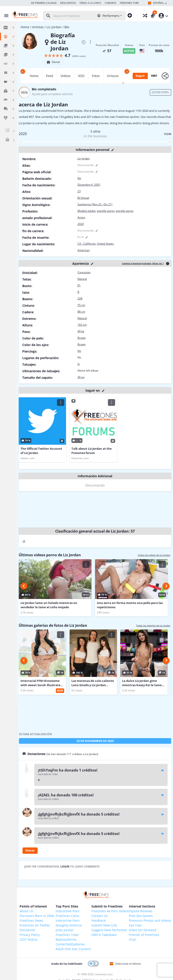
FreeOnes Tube (67, 935)
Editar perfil (160, 92)
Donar (53, 62)
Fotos (96, 76)
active (129, 51)
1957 (154, 76)
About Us (26, 911)
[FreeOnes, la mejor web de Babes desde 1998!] (24, 16)
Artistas (38, 27)
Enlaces (113, 76)
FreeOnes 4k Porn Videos (110, 911)
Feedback (99, 920)
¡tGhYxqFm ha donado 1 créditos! (68, 770)
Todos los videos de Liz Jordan (154, 555)
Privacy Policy (30, 935)
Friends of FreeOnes (144, 935)
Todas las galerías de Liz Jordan (153, 625)
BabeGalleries (66, 939)
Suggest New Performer (109, 930)
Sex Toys (135, 925)
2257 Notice (28, 939)
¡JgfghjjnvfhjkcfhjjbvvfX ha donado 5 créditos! (79, 814)
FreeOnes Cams (67, 916)
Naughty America (69, 925)
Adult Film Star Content (73, 949)
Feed (50, 76)
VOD (81, 76)
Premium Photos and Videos (150, 920)
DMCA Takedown (104, 935)
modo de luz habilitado (67, 964)
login (65, 867)
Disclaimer (28, 930)
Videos (66, 76)
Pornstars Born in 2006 (37, 916)
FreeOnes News (31, 920)
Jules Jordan (65, 930)
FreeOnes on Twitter (35, 925)
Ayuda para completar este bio (52, 94)
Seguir (140, 76)
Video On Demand (143, 930)
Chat (132, 939)
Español (158, 3)
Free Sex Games (141, 916)
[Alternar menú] (5, 16)
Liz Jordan (54, 27)
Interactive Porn (68, 911)
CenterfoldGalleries (70, 944)
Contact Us (100, 916)
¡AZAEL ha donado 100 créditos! (66, 795)
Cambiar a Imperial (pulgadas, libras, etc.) (143, 263)
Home (25, 27)
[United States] (142, 51)
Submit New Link (104, 925)
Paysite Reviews (141, 911)
